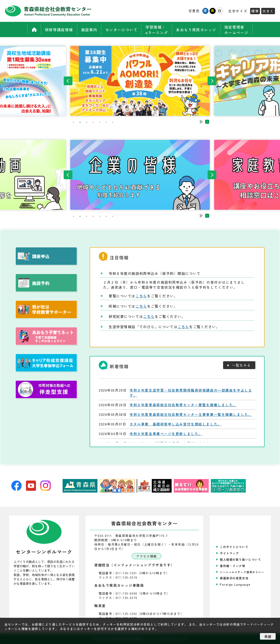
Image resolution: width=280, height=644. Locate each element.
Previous (68, 81)
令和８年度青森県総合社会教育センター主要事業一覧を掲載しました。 (191, 414)
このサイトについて (234, 547)
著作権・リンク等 (233, 566)
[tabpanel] (140, 81)
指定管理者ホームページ (239, 30)
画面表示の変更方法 (234, 578)
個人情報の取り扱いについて (240, 560)
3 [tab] (87, 122)
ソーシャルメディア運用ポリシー (242, 572)
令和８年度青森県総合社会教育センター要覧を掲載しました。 (183, 405)
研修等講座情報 (56, 30)
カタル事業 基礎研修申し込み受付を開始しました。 (176, 424)
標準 (255, 11)
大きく (268, 11)
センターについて (121, 30)
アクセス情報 (146, 556)
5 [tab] (100, 122)
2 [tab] (80, 122)
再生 (201, 122)
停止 (207, 122)
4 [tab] (93, 122)
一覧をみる (241, 365)
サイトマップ (229, 553)
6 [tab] (106, 122)
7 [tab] (113, 122)
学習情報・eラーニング (157, 30)
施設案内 (87, 30)
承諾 (268, 636)
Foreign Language (235, 584)
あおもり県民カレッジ (198, 30)
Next (212, 81)
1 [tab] (73, 122)
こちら (141, 296)
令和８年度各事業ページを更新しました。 (166, 434)
